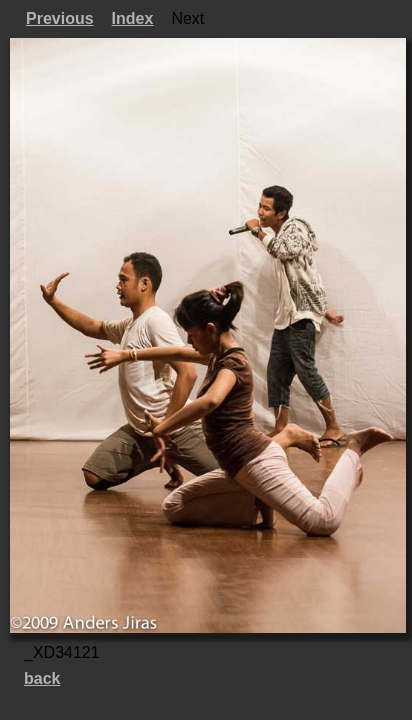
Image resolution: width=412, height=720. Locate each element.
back (42, 678)
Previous (60, 18)
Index (133, 18)
